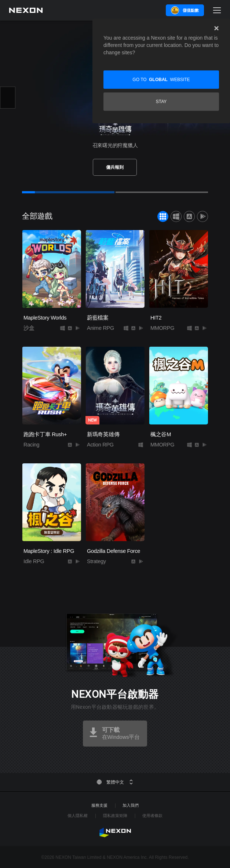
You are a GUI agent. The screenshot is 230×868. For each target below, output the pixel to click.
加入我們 (131, 805)
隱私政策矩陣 (115, 816)
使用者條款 (152, 816)
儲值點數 (191, 10)
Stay (161, 102)
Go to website (161, 80)
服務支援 (99, 805)
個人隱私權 (78, 816)
